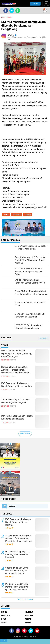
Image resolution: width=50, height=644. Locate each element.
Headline (29, 612)
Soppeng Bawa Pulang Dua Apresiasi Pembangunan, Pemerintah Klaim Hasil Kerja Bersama (15, 370)
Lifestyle (6, 616)
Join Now (17, 637)
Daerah (9, 17)
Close (4, 641)
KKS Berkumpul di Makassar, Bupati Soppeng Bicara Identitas (16, 385)
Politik (28, 619)
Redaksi (25, 637)
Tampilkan (43, 338)
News (4, 619)
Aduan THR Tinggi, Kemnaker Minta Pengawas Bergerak (15, 401)
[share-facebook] (6, 11)
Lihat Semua (25, 434)
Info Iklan (33, 637)
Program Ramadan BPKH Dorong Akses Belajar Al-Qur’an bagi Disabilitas (17, 587)
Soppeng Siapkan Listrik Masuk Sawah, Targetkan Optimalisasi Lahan (17, 571)
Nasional (12, 506)
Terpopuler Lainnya (25, 600)
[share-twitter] (12, 11)
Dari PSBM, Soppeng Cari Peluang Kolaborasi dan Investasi (17, 417)
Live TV (35, 4)
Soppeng (28, 215)
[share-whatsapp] (18, 11)
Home (3, 17)
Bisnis (4, 612)
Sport (4, 623)
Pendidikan (16, 215)
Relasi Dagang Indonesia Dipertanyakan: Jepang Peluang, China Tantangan (17, 354)
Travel (28, 623)
